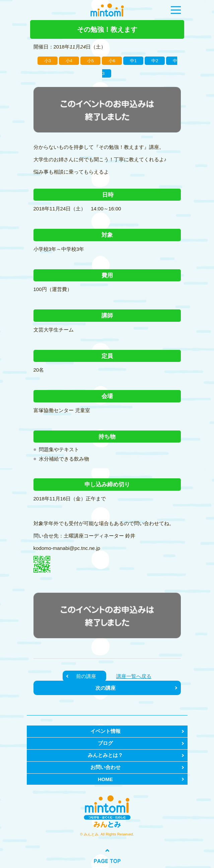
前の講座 (86, 676)
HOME (105, 779)
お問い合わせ (105, 767)
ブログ (105, 743)
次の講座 (105, 688)
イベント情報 (105, 731)
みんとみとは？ (105, 755)
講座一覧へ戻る (134, 676)
